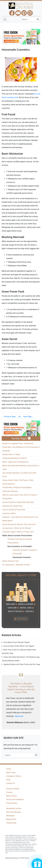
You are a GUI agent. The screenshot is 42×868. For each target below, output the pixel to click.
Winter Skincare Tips (11, 561)
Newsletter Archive (14, 808)
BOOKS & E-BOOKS (26, 604)
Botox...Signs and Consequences (15, 462)
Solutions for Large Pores (12, 506)
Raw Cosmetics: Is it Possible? (20, 546)
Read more (19, 716)
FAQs (8, 780)
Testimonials (11, 823)
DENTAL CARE (26, 608)
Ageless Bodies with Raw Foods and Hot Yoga (22, 664)
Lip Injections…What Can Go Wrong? (17, 528)
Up (19, 417)
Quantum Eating (13, 789)
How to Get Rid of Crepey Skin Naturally (18, 502)
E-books (9, 792)
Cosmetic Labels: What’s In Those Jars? (18, 532)
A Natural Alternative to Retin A (15, 458)
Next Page (28, 417)
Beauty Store (11, 819)
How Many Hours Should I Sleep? (17, 642)
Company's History (14, 776)
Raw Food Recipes (13, 812)
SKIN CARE (10, 604)
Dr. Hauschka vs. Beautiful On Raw (16, 565)
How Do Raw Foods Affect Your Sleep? (19, 646)
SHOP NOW (22, 619)
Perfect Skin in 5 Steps (11, 454)
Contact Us (11, 783)
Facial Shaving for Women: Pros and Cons (19, 524)
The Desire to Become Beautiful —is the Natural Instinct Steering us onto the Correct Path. (21, 688)
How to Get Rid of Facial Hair (14, 510)
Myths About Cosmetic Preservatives (17, 536)
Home (9, 769)
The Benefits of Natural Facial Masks (17, 488)
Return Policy (11, 796)
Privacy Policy (12, 803)
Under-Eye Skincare (10, 491)
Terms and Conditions (15, 799)
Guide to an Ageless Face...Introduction (18, 443)
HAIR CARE (12, 608)
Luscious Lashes (9, 513)
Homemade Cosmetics (22, 557)
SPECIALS (30, 611)
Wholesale (10, 816)
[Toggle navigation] (5, 19)
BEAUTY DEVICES (15, 611)
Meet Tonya (11, 772)
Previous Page (9, 417)
